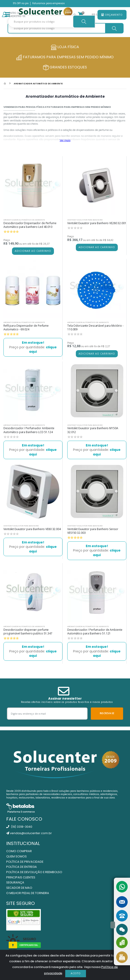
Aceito (76, 973)
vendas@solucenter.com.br (29, 833)
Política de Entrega (22, 867)
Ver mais (65, 140)
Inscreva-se (107, 713)
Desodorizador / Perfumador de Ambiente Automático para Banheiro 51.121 (95, 632)
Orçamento (112, 15)
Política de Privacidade (25, 862)
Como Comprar (19, 851)
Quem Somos (16, 856)
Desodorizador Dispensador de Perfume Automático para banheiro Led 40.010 (30, 225)
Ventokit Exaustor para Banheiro (85, 220)
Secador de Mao (19, 888)
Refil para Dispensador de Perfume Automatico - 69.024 (26, 327)
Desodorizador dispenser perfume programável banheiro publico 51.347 (28, 632)
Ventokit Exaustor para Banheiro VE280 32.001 (97, 223)
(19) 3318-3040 (19, 827)
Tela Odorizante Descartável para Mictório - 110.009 (95, 327)
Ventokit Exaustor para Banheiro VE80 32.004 (32, 529)
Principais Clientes (21, 877)
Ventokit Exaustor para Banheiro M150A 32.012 (93, 430)
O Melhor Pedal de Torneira (28, 893)
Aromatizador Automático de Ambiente (38, 84)
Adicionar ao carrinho (33, 251)
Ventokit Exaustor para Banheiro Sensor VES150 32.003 (93, 531)
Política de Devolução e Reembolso (34, 872)
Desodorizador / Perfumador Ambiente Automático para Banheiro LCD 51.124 (29, 430)
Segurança (15, 882)
